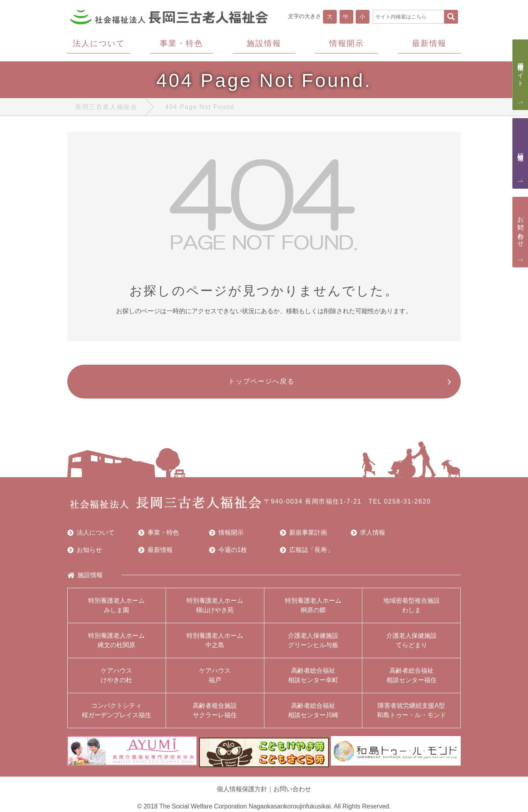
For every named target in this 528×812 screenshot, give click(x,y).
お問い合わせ (292, 790)
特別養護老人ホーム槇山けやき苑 (215, 609)
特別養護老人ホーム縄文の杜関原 (116, 644)
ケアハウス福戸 (215, 679)
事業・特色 (159, 537)
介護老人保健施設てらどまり (412, 644)
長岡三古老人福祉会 (106, 109)
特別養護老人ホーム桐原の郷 (313, 609)
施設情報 (85, 579)
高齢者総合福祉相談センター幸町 (313, 679)
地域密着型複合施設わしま (412, 609)
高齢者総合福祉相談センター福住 (412, 679)
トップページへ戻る (260, 385)
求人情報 (368, 537)
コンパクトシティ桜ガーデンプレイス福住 (116, 714)
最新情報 (155, 554)
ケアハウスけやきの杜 (116, 679)
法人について (91, 537)
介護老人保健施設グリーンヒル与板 (313, 644)
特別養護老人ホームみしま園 (116, 609)
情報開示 (226, 537)
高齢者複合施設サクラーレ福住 (215, 714)
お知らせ (85, 554)
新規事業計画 (303, 537)
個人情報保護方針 (242, 790)
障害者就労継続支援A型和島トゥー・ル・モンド (412, 714)
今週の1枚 (228, 554)
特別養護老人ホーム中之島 (215, 644)
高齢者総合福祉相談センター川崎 (313, 714)
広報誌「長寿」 (306, 554)
